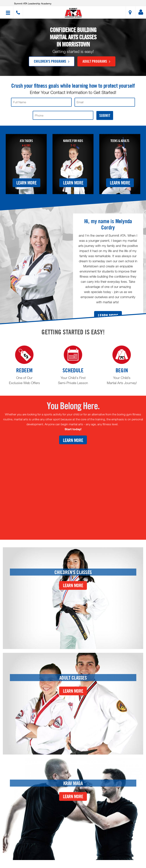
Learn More (26, 183)
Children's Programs (52, 61)
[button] (73, 13)
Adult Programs (96, 61)
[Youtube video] (73, 489)
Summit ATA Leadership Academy (33, 3)
